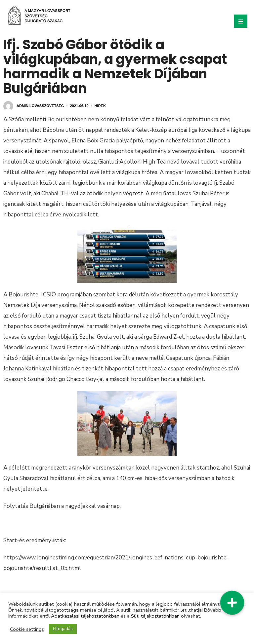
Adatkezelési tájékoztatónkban (85, 616)
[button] (232, 603)
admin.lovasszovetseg (40, 106)
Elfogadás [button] (63, 629)
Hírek (100, 106)
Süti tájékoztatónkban (155, 616)
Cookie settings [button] (27, 629)
